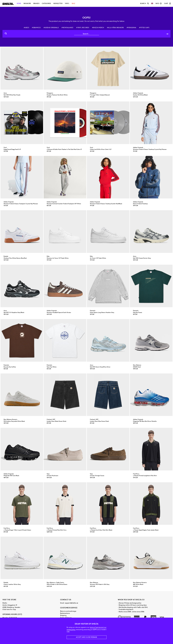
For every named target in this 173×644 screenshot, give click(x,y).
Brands (36, 3)
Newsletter (58, 3)
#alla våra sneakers (115, 28)
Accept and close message (86, 637)
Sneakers (27, 3)
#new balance (67, 28)
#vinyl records (83, 28)
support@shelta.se (71, 603)
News (19, 3)
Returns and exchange (68, 611)
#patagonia (131, 28)
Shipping (63, 615)
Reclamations (65, 613)
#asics (26, 28)
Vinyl (67, 3)
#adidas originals (51, 28)
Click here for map (9, 609)
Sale (73, 3)
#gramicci (36, 28)
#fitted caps (144, 28)
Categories (46, 3)
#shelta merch (98, 28)
